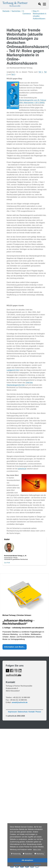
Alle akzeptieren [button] (27, 860)
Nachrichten (16, 11)
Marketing (39, 854)
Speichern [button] (17, 864)
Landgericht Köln (13, 370)
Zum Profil (7, 563)
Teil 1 (41, 72)
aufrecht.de (22, 469)
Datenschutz (23, 712)
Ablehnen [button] (37, 864)
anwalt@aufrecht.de (20, 702)
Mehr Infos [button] (37, 850)
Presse (38, 712)
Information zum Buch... (15, 647)
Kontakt (32, 712)
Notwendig (16, 854)
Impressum (12, 712)
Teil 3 (13, 74)
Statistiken (28, 854)
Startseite (6, 11)
